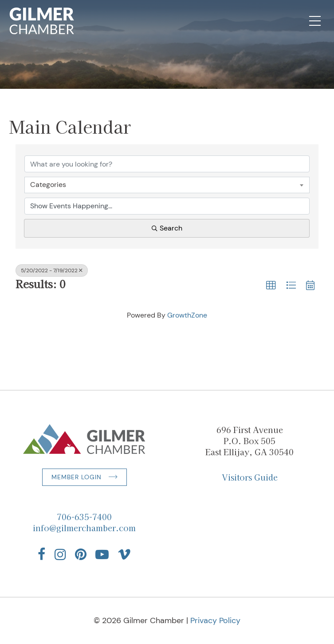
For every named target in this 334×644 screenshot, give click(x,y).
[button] (271, 286)
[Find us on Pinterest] (81, 554)
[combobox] (167, 185)
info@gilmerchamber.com (84, 528)
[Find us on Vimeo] (124, 554)
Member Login (77, 477)
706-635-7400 (84, 517)
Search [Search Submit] (167, 228)
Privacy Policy (215, 620)
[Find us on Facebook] (42, 554)
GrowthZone (187, 315)
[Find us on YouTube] (102, 554)
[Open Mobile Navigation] (315, 21)
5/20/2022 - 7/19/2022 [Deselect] (52, 270)
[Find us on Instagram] (60, 554)
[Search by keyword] (167, 164)
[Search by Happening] (167, 206)
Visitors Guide (250, 477)
